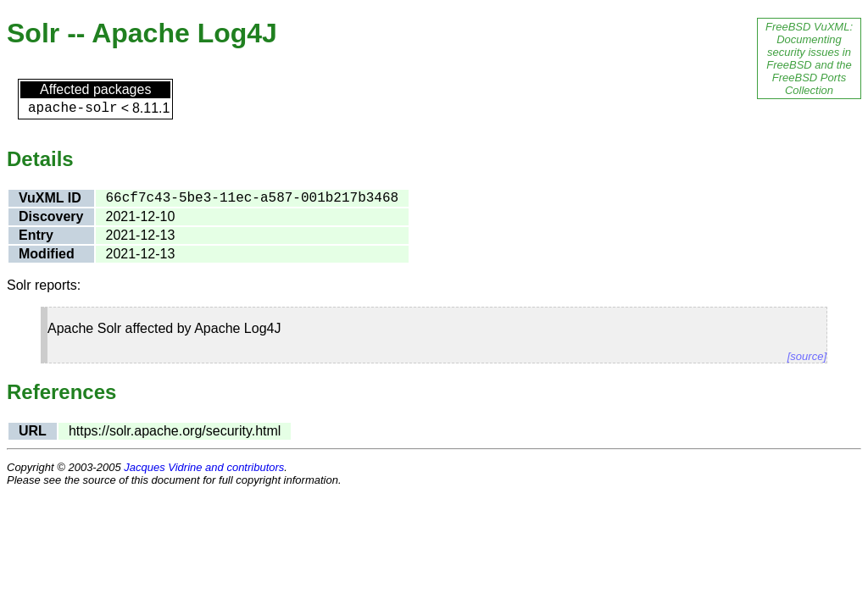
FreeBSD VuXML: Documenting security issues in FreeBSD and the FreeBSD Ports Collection (809, 58)
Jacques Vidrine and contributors (204, 467)
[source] (807, 356)
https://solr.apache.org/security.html (175, 431)
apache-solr (73, 108)
